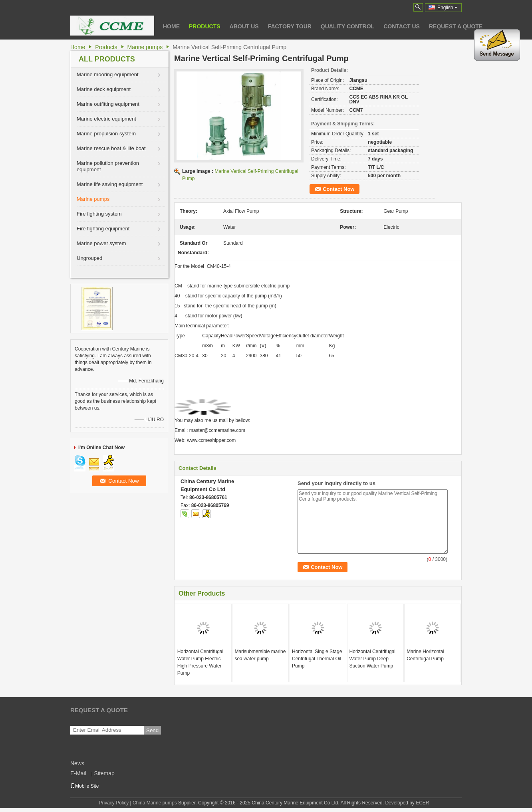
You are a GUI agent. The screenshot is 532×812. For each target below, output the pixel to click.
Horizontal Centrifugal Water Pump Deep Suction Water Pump (372, 659)
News (77, 763)
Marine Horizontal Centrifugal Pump (425, 655)
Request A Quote (456, 26)
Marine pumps (145, 47)
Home (171, 26)
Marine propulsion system (106, 134)
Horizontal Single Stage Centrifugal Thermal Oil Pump (317, 659)
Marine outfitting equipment (108, 104)
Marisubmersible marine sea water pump (260, 655)
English (447, 8)
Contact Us (402, 26)
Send (152, 730)
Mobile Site (84, 786)
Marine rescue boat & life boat (111, 148)
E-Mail (78, 773)
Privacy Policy (114, 803)
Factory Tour (290, 26)
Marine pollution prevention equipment (108, 166)
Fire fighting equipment (103, 229)
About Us (244, 26)
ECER (422, 803)
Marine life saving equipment (110, 184)
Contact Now (338, 189)
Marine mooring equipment (108, 74)
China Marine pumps (155, 803)
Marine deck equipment (104, 89)
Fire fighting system (99, 214)
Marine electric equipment (106, 119)
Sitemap (104, 773)
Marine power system (101, 243)
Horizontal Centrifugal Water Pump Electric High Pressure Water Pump (200, 662)
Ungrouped (89, 258)
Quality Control (347, 26)
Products (205, 26)
